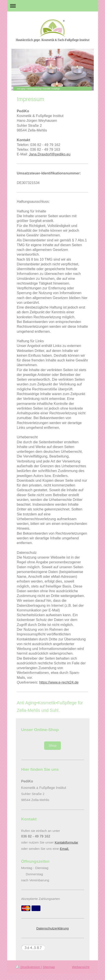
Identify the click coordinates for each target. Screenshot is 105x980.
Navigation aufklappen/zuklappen (53, 6)
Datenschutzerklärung (53, 928)
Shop (53, 745)
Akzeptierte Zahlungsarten (41, 899)
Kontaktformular (66, 842)
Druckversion (28, 967)
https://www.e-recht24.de (59, 682)
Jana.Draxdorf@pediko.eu (50, 154)
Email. (64, 849)
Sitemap (49, 967)
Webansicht (81, 967)
